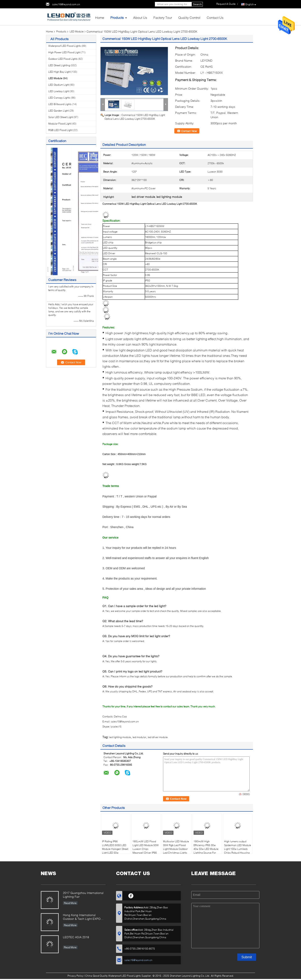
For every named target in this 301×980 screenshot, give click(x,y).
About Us (140, 17)
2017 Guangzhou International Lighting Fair (83, 895)
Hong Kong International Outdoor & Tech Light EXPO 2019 (82, 917)
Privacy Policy (75, 976)
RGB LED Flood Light (60, 130)
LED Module (77, 31)
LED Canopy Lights (59, 98)
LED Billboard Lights (60, 104)
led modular (139, 737)
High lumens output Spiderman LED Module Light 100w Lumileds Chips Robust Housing (238, 847)
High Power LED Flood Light (64, 52)
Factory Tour (163, 17)
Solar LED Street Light (61, 117)
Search (197, 4)
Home (100, 17)
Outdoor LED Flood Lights (63, 59)
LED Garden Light (58, 111)
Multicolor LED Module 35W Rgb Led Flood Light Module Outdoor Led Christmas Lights (176, 847)
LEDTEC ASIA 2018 (76, 937)
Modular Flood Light (60, 124)
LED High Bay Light (59, 72)
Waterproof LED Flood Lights (65, 46)
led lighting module (120, 737)
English (251, 4)
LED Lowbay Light (59, 91)
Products (117, 17)
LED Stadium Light (59, 85)
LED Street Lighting (59, 65)
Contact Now (189, 131)
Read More (70, 903)
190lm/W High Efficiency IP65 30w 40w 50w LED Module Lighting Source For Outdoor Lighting (206, 849)
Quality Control (189, 17)
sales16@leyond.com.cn (66, 4)
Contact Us (215, 17)
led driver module (158, 737)
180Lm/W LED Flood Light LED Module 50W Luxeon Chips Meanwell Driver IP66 (146, 847)
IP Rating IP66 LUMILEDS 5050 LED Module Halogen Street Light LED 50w (115, 847)
